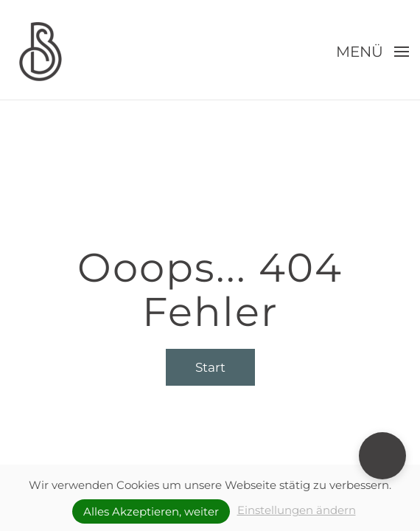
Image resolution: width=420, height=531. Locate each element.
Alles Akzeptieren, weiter (151, 511)
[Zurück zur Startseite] (41, 52)
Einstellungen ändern (297, 510)
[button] (372, 52)
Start (210, 367)
